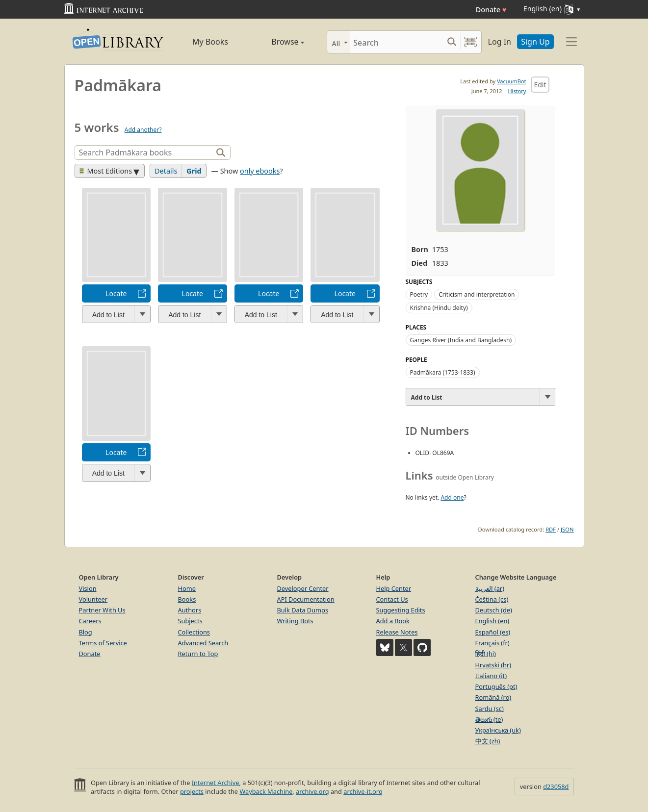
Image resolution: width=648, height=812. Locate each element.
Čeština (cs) (492, 599)
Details (166, 171)
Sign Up (535, 42)
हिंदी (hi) (486, 654)
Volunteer (93, 599)
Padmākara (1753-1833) (443, 372)
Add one (452, 497)
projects (192, 791)
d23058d (556, 787)
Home (187, 588)
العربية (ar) (490, 588)
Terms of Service (103, 643)
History (517, 91)
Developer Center (303, 588)
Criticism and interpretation (477, 294)
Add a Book (393, 621)
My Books (210, 42)
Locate (116, 293)
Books (187, 599)
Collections (194, 632)
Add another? (143, 130)
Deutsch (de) (494, 610)
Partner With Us (102, 610)
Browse (277, 42)
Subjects (190, 621)
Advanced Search (203, 643)
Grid (194, 171)
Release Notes (397, 632)
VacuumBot (512, 81)
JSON (567, 529)
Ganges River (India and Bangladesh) (461, 340)
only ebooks (260, 171)
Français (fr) (492, 643)
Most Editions (106, 171)
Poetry (419, 294)
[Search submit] (452, 42)
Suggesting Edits (401, 610)
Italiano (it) (491, 676)
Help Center (394, 588)
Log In (500, 42)
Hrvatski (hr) (493, 665)
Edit (540, 85)
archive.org (312, 791)
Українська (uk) (498, 730)
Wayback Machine (266, 791)
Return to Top (198, 654)
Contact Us (392, 599)
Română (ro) (493, 697)
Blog (86, 632)
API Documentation (306, 599)
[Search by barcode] (470, 42)
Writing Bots (295, 621)
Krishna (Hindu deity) (439, 308)
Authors (190, 610)
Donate (491, 10)
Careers (90, 621)
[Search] (397, 42)
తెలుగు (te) (489, 719)
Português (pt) (496, 686)
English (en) (492, 621)
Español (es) (493, 632)
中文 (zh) (488, 741)
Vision (88, 588)
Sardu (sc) (490, 709)
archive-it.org (363, 791)
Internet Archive (216, 783)
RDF (551, 529)
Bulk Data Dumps (303, 610)
